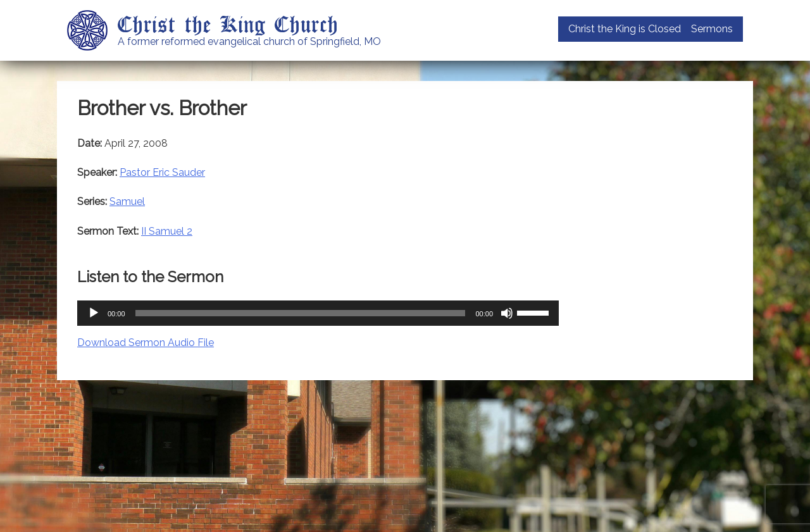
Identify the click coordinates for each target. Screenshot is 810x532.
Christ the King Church (228, 23)
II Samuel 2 (167, 231)
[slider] (301, 313)
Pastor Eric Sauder (162, 172)
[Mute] (507, 313)
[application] (318, 313)
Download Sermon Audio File (146, 343)
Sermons (712, 29)
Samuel (127, 201)
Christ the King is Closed (625, 29)
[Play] (94, 313)
